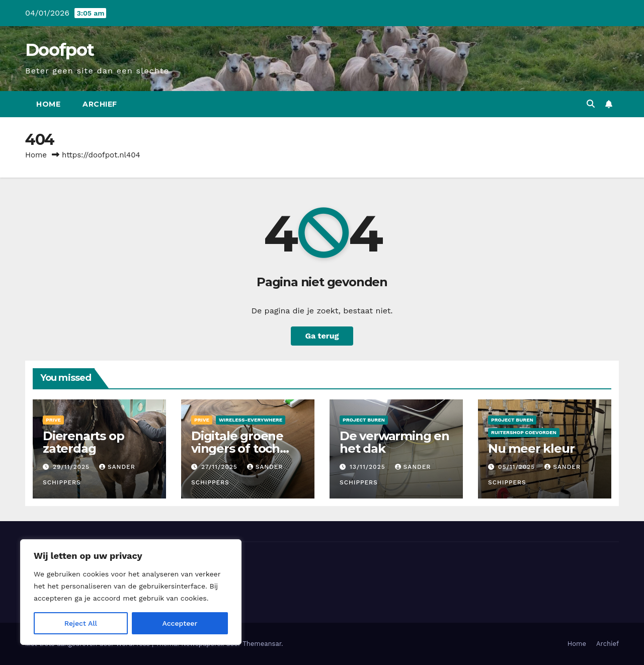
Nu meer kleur (531, 448)
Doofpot (59, 50)
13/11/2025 (369, 467)
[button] (591, 104)
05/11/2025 (518, 467)
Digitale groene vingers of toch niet (237, 448)
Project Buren (364, 420)
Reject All (81, 623)
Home (48, 104)
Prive (53, 420)
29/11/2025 (72, 467)
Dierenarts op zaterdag (83, 442)
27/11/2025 (221, 467)
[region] (131, 592)
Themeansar (262, 644)
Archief (100, 104)
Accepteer (180, 623)
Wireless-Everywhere (251, 420)
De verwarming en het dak (394, 442)
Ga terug (322, 336)
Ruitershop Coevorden (524, 432)
